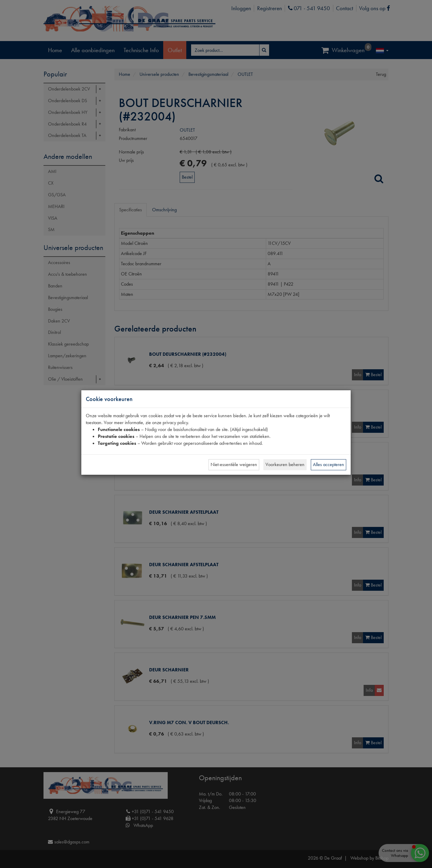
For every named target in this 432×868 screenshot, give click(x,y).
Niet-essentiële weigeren (234, 464)
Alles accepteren (328, 464)
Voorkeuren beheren (285, 464)
